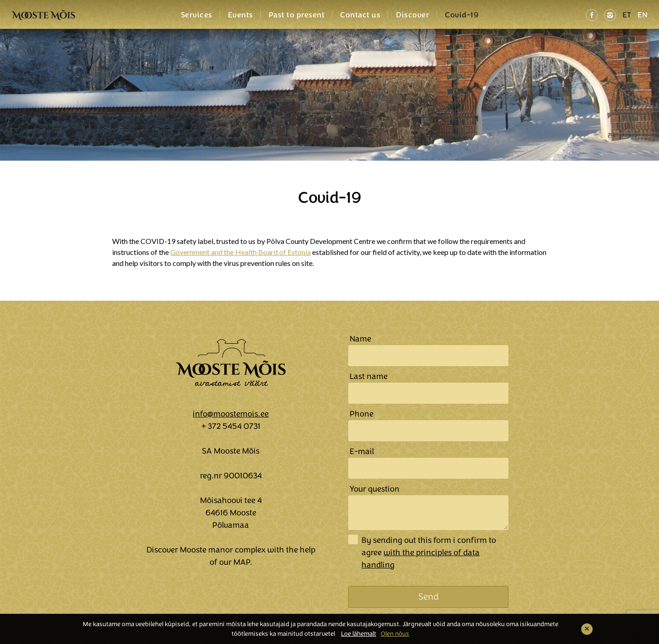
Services (197, 15)
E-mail (362, 451)
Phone (362, 414)
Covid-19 (462, 15)
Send (428, 597)
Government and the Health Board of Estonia (240, 252)
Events (240, 15)
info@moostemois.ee (231, 414)
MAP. (243, 562)
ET (627, 15)
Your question (375, 489)
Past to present (297, 15)
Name (360, 339)
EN (643, 15)
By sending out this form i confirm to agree (429, 552)
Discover (413, 15)
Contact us (360, 15)
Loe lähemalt (359, 634)
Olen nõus (395, 634)
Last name (369, 376)
